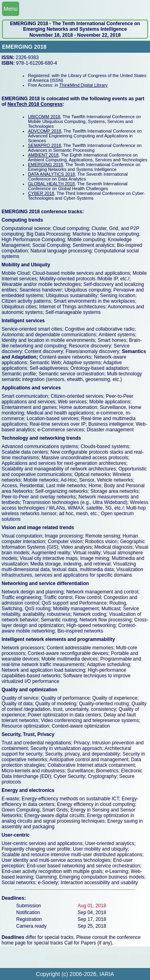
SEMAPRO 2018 (45, 145)
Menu (11, 9)
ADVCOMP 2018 (45, 131)
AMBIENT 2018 (43, 155)
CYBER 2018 (41, 193)
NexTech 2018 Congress (35, 104)
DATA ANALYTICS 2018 (51, 174)
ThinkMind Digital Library (83, 85)
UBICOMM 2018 (44, 117)
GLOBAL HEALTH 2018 (51, 184)
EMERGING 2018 (45, 165)
